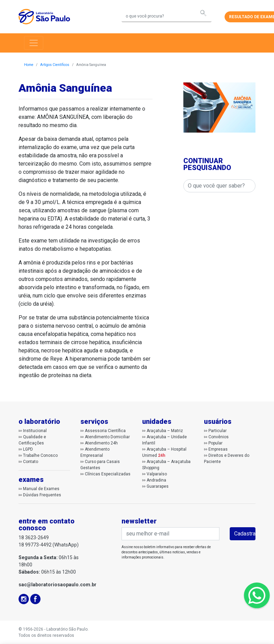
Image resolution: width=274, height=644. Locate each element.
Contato (31, 462)
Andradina (156, 480)
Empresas (218, 449)
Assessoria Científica (105, 431)
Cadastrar (245, 534)
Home (29, 65)
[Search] (167, 17)
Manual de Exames (41, 489)
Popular (215, 443)
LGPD (28, 449)
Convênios (219, 437)
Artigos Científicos (55, 65)
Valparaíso (157, 474)
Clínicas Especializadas (108, 474)
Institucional (35, 431)
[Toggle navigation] (34, 43)
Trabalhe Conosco (40, 455)
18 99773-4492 (35, 545)
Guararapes (158, 486)
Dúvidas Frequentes (42, 495)
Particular (218, 431)
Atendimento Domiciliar (107, 437)
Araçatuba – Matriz (165, 431)
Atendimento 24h (101, 443)
